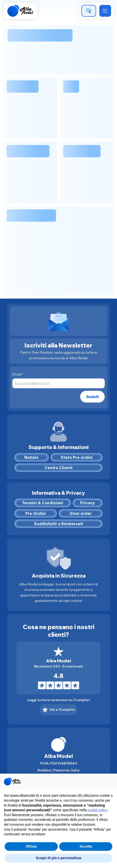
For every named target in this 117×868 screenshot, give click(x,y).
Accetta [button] (86, 846)
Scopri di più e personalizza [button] (58, 858)
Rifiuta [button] (31, 846)
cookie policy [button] (97, 810)
